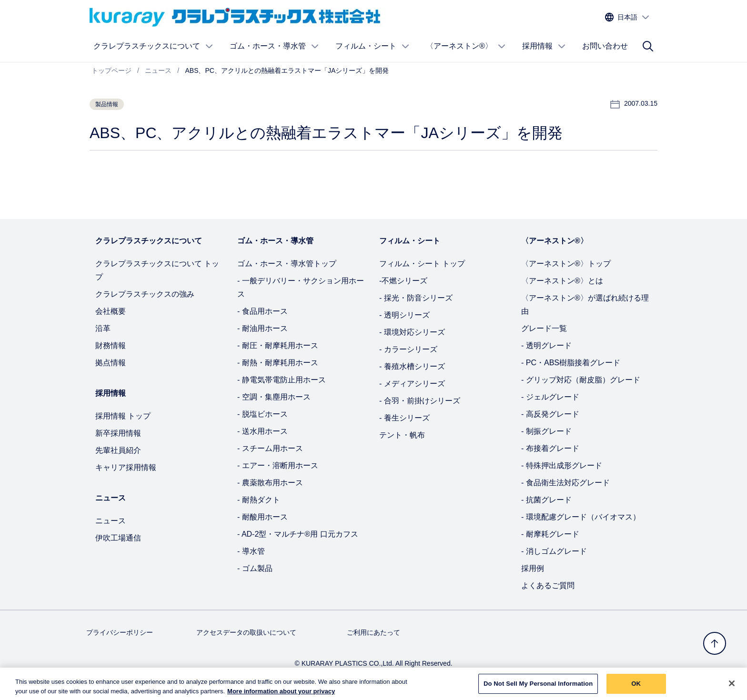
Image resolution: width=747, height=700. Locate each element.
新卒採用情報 (118, 433)
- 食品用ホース (262, 311)
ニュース (111, 521)
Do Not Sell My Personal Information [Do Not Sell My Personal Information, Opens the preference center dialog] (538, 688)
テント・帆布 (402, 435)
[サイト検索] (648, 46)
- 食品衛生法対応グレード (565, 483)
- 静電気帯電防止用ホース (282, 380)
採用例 (533, 568)
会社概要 (111, 311)
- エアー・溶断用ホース (278, 465)
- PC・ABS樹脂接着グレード (571, 363)
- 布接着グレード (550, 448)
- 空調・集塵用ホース (274, 397)
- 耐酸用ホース (262, 517)
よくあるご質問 (548, 585)
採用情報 (544, 46)
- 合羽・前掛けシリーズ (420, 401)
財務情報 (111, 345)
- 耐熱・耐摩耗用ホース (278, 363)
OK (636, 688)
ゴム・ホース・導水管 (274, 46)
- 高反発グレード (550, 414)
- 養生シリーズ (404, 418)
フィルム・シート (373, 46)
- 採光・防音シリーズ (416, 298)
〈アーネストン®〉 (466, 46)
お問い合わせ (605, 46)
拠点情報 (111, 363)
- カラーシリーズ (408, 349)
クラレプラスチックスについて (153, 46)
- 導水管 (251, 551)
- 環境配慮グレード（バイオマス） (581, 517)
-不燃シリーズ (403, 281)
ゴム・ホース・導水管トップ (287, 264)
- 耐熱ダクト (259, 500)
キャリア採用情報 (126, 467)
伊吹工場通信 (118, 538)
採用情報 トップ (123, 416)
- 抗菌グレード (546, 500)
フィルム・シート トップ (422, 264)
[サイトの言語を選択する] (627, 17)
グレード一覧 (544, 328)
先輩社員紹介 (118, 450)
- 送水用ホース (262, 431)
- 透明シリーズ (404, 315)
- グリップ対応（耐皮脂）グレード (581, 380)
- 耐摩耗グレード (550, 534)
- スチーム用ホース (270, 448)
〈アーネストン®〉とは (562, 281)
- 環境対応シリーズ (412, 332)
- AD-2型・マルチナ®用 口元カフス (298, 534)
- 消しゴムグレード (554, 551)
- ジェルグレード (550, 397)
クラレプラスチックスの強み (145, 294)
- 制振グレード (546, 431)
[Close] (732, 688)
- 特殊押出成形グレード (562, 465)
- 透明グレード (546, 345)
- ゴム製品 (255, 568)
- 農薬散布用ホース (270, 483)
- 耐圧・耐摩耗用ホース (278, 345)
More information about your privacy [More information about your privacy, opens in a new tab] (281, 695)
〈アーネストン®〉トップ (566, 264)
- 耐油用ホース (262, 328)
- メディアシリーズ (412, 384)
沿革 (103, 328)
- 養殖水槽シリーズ (412, 366)
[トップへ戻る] (715, 643)
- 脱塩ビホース (262, 414)
